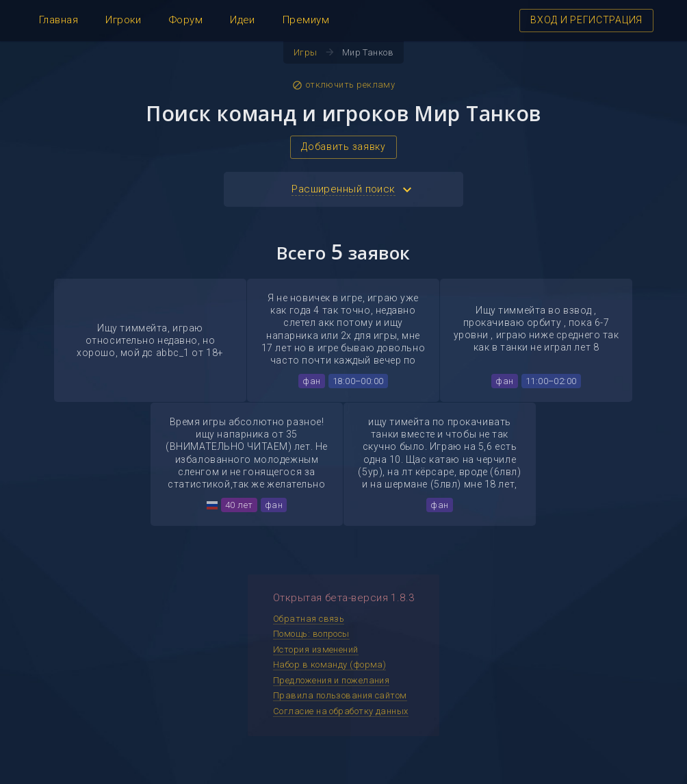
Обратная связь (309, 619)
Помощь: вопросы (311, 634)
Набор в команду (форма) (329, 665)
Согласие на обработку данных (341, 711)
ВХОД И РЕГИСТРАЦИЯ (586, 20)
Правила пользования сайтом (340, 695)
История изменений (316, 649)
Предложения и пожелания (331, 680)
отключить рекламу (344, 85)
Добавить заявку (343, 147)
